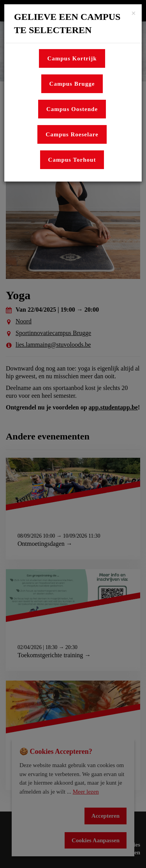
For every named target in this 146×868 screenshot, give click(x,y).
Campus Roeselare (72, 134)
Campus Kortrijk (72, 58)
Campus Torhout (72, 160)
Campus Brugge (72, 84)
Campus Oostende (72, 109)
